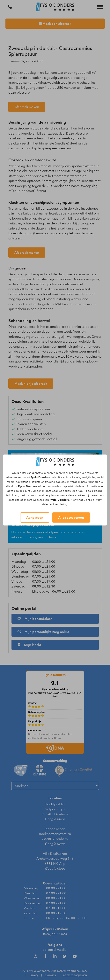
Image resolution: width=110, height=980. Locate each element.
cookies (61, 482)
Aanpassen (35, 517)
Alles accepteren (71, 517)
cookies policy (61, 491)
